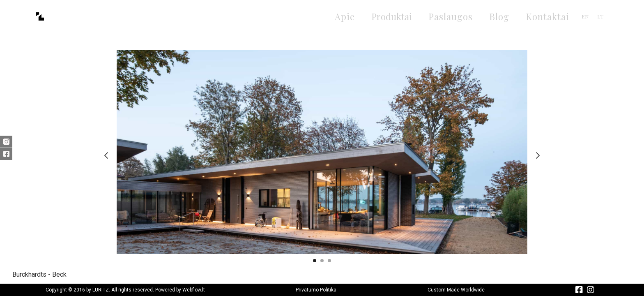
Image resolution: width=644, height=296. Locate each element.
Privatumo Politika (316, 290)
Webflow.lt (194, 290)
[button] (106, 155)
